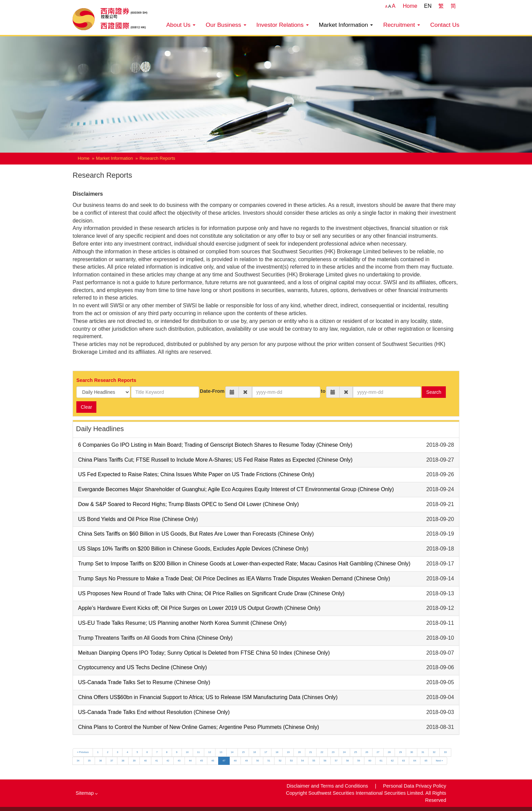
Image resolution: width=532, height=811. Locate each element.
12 (210, 752)
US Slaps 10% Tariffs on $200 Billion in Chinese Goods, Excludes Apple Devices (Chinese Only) (193, 549)
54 (303, 761)
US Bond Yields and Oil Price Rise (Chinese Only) (138, 519)
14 (232, 752)
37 (112, 761)
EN (428, 6)
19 (288, 752)
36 (100, 761)
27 (378, 752)
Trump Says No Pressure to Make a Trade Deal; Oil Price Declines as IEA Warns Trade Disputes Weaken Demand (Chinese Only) (234, 578)
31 (423, 752)
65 (426, 761)
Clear (86, 407)
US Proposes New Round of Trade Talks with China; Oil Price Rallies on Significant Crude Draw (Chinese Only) (211, 593)
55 (314, 761)
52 (280, 761)
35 (89, 761)
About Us (181, 25)
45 (202, 761)
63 (403, 761)
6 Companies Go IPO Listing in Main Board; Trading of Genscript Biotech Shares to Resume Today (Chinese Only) (215, 445)
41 (157, 761)
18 (277, 752)
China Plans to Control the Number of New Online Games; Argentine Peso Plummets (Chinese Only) (198, 727)
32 (434, 752)
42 (168, 761)
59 (359, 761)
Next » (440, 761)
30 (412, 752)
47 (224, 761)
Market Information (346, 25)
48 (235, 761)
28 (389, 752)
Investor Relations (283, 25)
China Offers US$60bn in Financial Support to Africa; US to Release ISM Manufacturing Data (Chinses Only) (208, 697)
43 (179, 761)
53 (291, 761)
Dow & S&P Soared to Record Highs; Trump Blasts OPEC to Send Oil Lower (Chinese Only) (188, 504)
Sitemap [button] (87, 793)
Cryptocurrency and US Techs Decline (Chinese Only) (142, 667)
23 (333, 752)
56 (325, 761)
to (323, 391)
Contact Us (445, 25)
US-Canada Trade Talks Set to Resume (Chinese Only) (144, 682)
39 (134, 761)
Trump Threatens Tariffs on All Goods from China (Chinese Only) (155, 638)
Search (434, 392)
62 (392, 761)
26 (367, 752)
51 (269, 761)
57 (336, 761)
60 (370, 761)
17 (266, 752)
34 (78, 761)
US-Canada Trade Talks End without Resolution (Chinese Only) (154, 712)
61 (381, 761)
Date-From (212, 391)
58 (347, 761)
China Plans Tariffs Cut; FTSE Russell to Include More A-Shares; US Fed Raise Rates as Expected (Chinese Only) (215, 460)
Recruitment (402, 25)
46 (213, 761)
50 (258, 761)
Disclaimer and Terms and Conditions (328, 786)
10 (187, 752)
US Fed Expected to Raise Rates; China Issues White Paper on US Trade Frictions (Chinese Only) (196, 474)
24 (344, 752)
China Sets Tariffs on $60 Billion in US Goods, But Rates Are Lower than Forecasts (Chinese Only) (196, 534)
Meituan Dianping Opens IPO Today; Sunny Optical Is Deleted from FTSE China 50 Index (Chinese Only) (204, 653)
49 (246, 761)
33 (445, 752)
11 (198, 752)
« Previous (83, 752)
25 (356, 752)
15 (243, 752)
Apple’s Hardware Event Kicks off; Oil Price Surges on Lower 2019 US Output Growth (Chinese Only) (199, 608)
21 (311, 752)
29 (400, 752)
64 (415, 761)
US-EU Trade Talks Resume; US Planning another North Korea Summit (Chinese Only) (182, 623)
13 (221, 752)
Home (410, 6)
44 (190, 761)
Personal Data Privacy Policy (415, 786)
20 (299, 752)
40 (145, 761)
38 (123, 761)
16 (254, 752)
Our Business (226, 25)
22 (322, 752)
